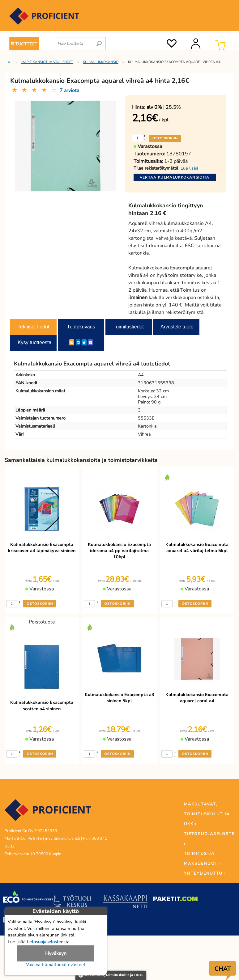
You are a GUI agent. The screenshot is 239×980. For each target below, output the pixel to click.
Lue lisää (190, 168)
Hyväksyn (56, 953)
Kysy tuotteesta (34, 342)
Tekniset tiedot (33, 327)
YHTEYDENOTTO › (205, 873)
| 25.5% (164, 107)
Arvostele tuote (177, 327)
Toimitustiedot (129, 327)
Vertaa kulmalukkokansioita (175, 177)
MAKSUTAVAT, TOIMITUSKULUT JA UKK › (207, 814)
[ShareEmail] (72, 342)
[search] (99, 41)
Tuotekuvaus (81, 327)
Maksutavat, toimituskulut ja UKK (111, 976)
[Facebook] (90, 342)
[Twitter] (84, 342)
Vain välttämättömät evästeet (56, 965)
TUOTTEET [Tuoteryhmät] (24, 44)
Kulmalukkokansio (101, 62)
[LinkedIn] (78, 342)
